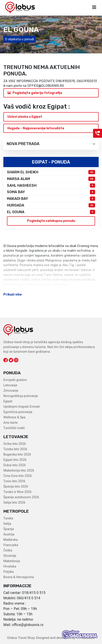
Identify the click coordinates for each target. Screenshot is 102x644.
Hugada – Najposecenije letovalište (36, 128)
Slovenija (10, 556)
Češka (8, 550)
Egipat (8, 401)
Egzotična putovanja (18, 412)
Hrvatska (10, 566)
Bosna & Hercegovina (19, 577)
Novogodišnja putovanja (21, 396)
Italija (7, 524)
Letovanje (10, 385)
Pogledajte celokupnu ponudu (51, 221)
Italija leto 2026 (14, 503)
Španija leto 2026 (16, 487)
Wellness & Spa (14, 417)
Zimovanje (11, 391)
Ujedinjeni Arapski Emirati (22, 407)
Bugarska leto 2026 (17, 455)
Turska (8, 518)
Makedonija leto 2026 (19, 471)
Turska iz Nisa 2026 (17, 492)
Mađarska (11, 540)
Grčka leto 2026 (15, 444)
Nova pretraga (51, 144)
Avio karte (11, 423)
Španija (9, 529)
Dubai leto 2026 (15, 465)
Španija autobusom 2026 (21, 497)
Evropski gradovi (15, 380)
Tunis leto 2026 (14, 481)
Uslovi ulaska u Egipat (25, 117)
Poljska (9, 572)
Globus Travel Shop (21, 638)
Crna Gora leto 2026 (18, 476)
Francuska (11, 545)
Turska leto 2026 (15, 449)
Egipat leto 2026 (15, 460)
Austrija (9, 534)
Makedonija (12, 561)
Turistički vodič (14, 428)
